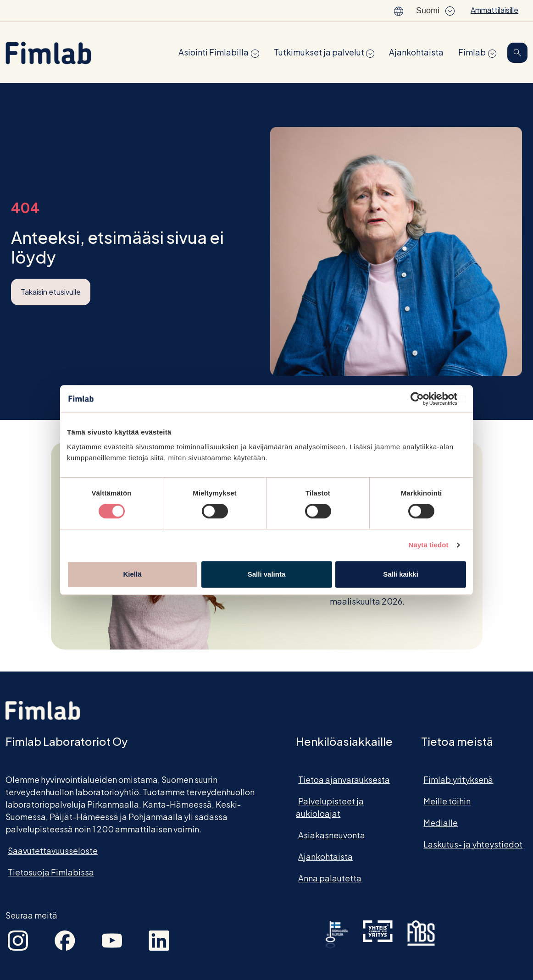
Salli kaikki (401, 574)
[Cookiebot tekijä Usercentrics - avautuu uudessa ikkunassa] (426, 399)
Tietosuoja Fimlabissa (51, 872)
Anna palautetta (330, 878)
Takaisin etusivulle (51, 292)
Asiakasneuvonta (332, 835)
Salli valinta (267, 574)
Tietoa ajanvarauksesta (344, 779)
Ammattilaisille (494, 10)
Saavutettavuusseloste (53, 851)
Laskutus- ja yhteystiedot (473, 844)
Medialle (441, 823)
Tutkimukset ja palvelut (319, 52)
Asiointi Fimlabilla (214, 52)
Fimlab (472, 52)
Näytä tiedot (429, 545)
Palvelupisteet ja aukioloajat (330, 807)
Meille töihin (447, 801)
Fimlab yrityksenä (458, 779)
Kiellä (132, 574)
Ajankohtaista (416, 52)
